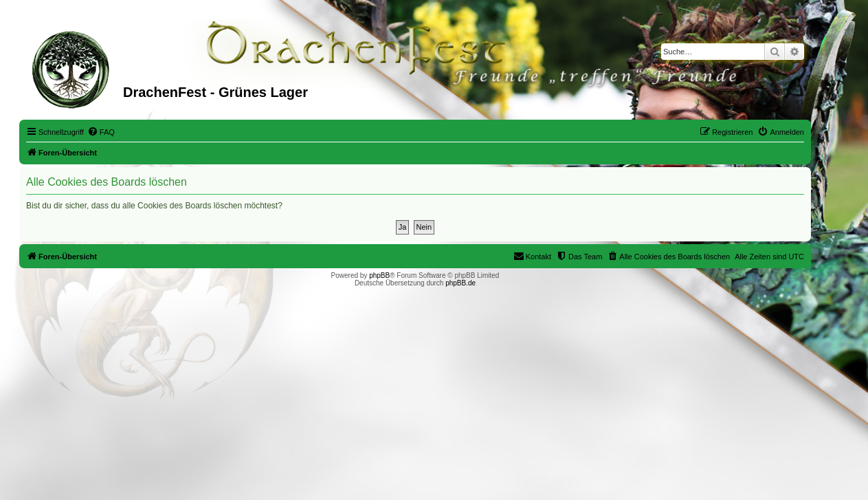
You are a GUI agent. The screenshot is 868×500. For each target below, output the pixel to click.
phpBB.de (460, 283)
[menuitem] (101, 132)
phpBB (379, 275)
